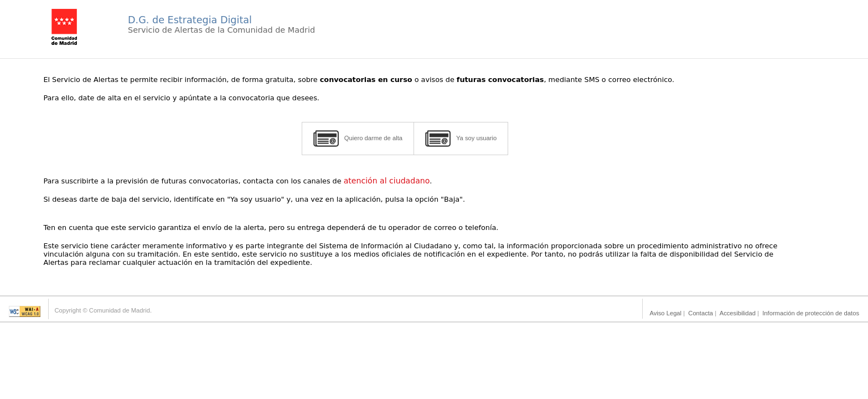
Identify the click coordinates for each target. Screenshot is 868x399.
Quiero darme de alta (358, 139)
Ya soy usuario (461, 139)
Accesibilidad (738, 313)
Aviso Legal (665, 313)
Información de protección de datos (811, 313)
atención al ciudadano (387, 181)
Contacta (701, 313)
